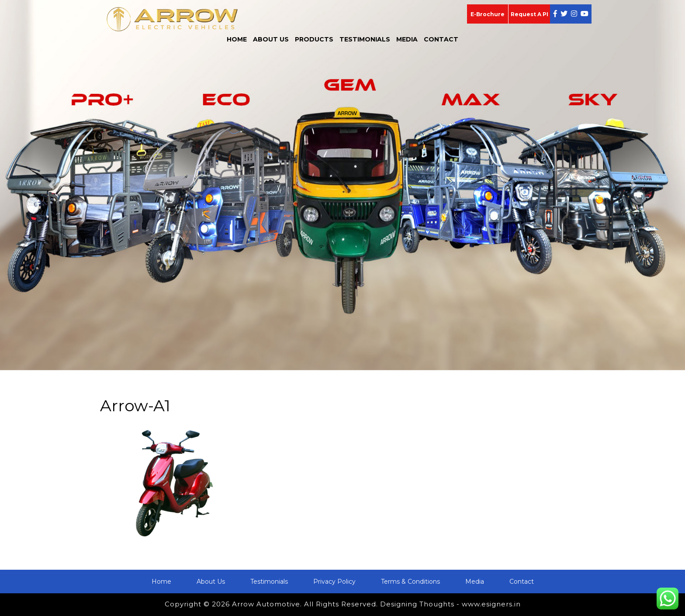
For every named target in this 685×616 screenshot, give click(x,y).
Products (314, 39)
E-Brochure (488, 14)
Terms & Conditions (410, 582)
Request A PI (529, 14)
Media (407, 39)
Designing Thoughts (417, 604)
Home (237, 39)
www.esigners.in (491, 604)
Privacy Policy (334, 582)
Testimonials (365, 39)
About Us (271, 39)
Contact (441, 39)
